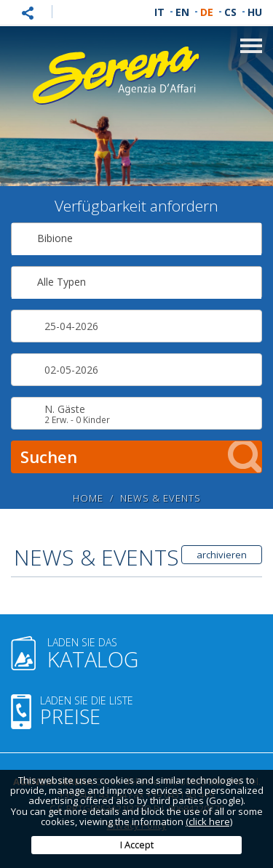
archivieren (222, 555)
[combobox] (136, 239)
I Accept (137, 845)
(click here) (209, 821)
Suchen (141, 457)
